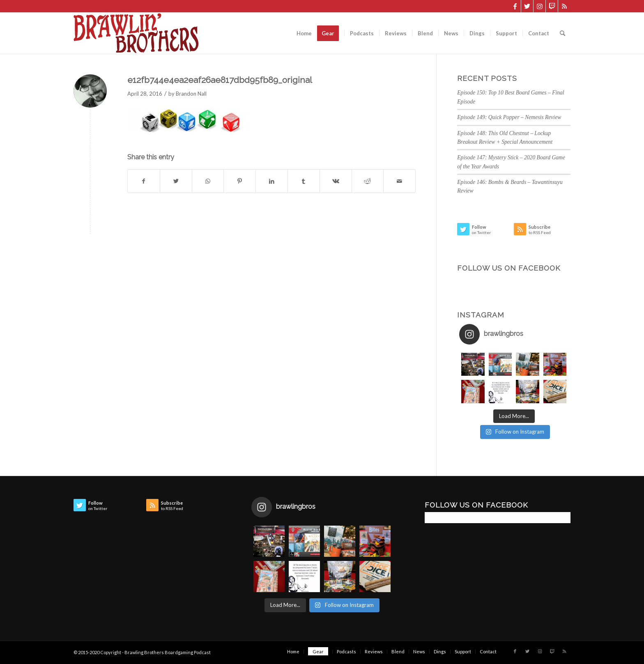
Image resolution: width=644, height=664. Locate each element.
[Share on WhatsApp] (208, 181)
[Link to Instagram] (539, 6)
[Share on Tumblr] (304, 181)
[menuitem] (304, 33)
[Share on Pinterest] (240, 181)
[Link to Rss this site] (564, 6)
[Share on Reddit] (368, 181)
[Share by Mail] (399, 181)
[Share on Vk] (336, 181)
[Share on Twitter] (176, 181)
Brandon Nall (191, 94)
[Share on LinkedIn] (272, 181)
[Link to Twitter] (527, 6)
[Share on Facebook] (144, 181)
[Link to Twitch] (552, 6)
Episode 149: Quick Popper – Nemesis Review (509, 117)
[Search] (562, 33)
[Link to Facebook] (515, 6)
